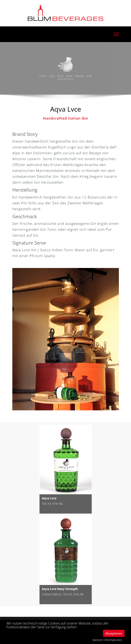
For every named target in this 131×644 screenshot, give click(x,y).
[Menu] (116, 34)
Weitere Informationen (107, 640)
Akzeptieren (114, 633)
